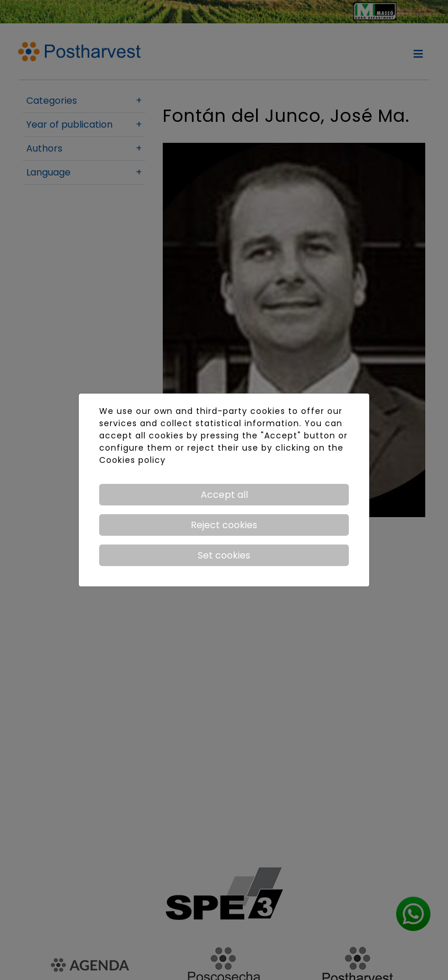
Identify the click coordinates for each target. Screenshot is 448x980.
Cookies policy (132, 460)
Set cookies (224, 555)
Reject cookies (224, 525)
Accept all (224, 495)
